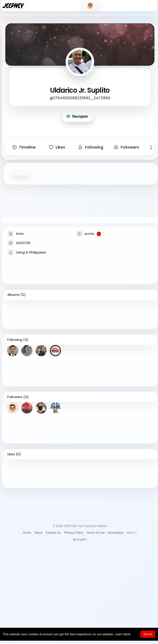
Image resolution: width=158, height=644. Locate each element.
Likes (11, 454)
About (38, 533)
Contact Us (53, 533)
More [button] (132, 533)
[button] (90, 6)
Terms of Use (96, 533)
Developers (116, 533)
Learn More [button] (123, 634)
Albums (13, 295)
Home (27, 533)
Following (15, 340)
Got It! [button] (148, 634)
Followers (15, 397)
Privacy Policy (74, 533)
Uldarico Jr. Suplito (80, 90)
